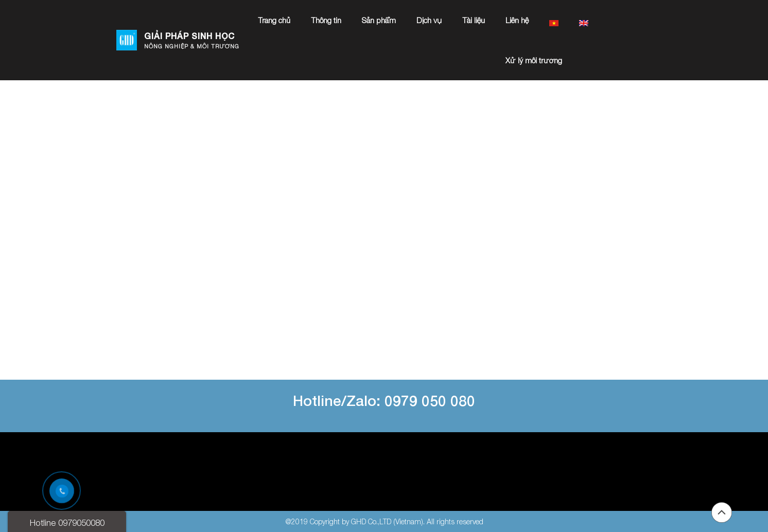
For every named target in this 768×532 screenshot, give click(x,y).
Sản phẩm (379, 20)
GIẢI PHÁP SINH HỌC (189, 36)
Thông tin (326, 20)
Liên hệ (517, 20)
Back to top (722, 512)
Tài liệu (474, 20)
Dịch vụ (429, 20)
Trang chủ (274, 20)
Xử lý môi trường (534, 60)
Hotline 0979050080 (67, 523)
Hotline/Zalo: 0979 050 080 (384, 401)
